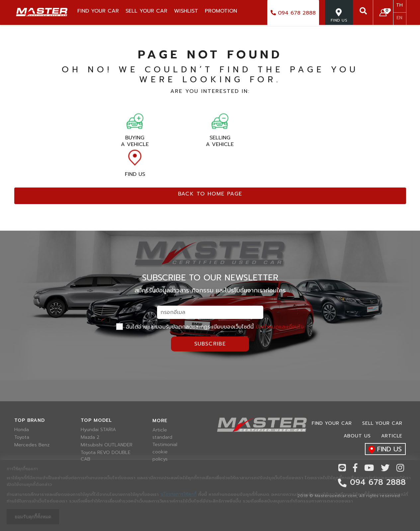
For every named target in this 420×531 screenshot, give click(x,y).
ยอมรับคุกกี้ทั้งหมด (33, 517)
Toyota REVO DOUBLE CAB (106, 456)
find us (383, 450)
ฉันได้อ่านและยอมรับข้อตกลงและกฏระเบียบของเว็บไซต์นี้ (210, 327)
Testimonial (165, 445)
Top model (96, 420)
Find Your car (332, 423)
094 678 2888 (293, 13)
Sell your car (382, 423)
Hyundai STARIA (98, 430)
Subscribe (210, 344)
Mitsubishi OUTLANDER (107, 445)
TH (399, 5)
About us (357, 436)
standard (162, 437)
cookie (160, 452)
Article (160, 430)
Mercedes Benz (32, 445)
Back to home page (210, 194)
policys (160, 459)
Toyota (22, 437)
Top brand (30, 420)
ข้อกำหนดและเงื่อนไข (280, 327)
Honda (22, 430)
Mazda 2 (90, 437)
